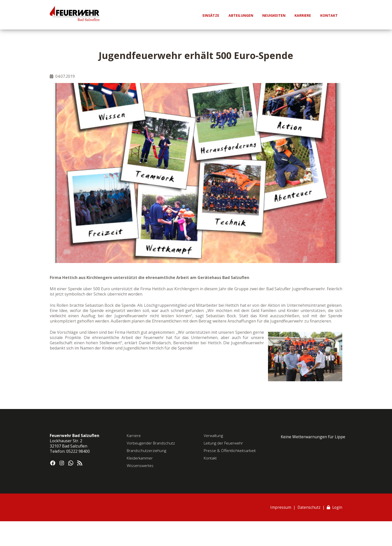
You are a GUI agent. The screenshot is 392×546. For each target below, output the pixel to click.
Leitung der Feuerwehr (224, 443)
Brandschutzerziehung (147, 450)
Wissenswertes (140, 465)
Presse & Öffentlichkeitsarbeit (230, 450)
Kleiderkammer (140, 458)
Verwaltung (214, 435)
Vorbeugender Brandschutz (151, 443)
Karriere (134, 435)
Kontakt (211, 458)
